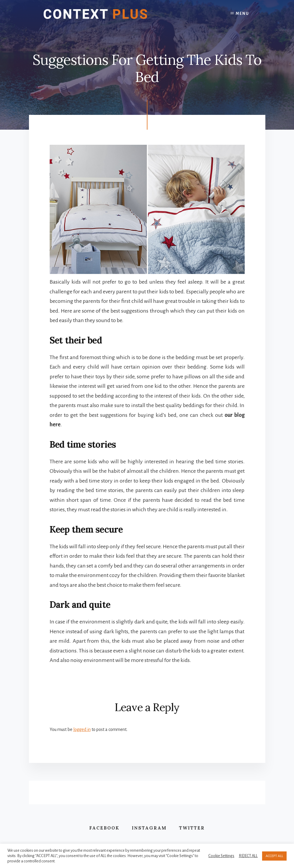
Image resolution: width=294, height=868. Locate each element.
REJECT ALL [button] (248, 856)
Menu (242, 14)
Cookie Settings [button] (221, 856)
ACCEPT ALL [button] (274, 856)
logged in (82, 729)
